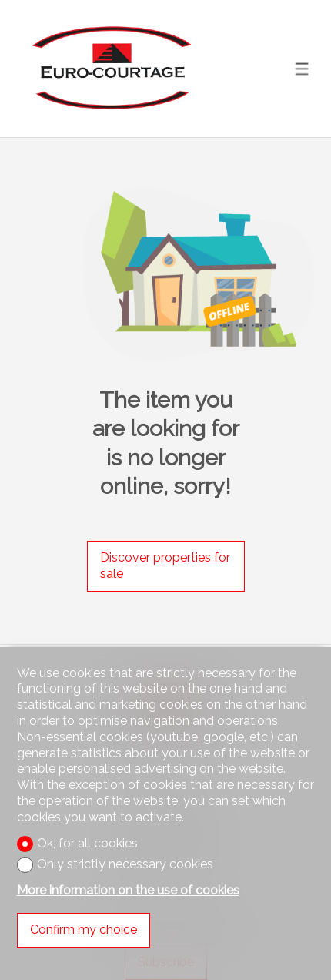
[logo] (110, 68)
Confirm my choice (84, 930)
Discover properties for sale (165, 566)
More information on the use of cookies (128, 890)
